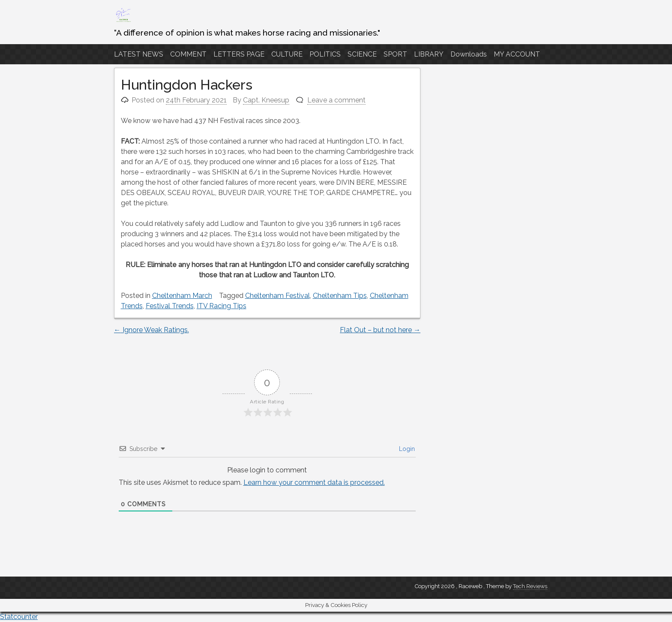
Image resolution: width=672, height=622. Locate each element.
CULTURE (287, 54)
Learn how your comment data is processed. (314, 482)
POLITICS (325, 54)
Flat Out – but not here (380, 330)
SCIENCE (362, 54)
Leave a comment (336, 100)
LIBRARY (429, 54)
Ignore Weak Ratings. (151, 330)
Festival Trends (170, 306)
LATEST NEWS (139, 54)
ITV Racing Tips (222, 306)
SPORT (395, 54)
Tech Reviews (530, 586)
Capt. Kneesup (266, 100)
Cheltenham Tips (340, 296)
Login (406, 449)
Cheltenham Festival (277, 296)
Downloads (469, 54)
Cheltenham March (182, 296)
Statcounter (19, 617)
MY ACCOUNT (517, 54)
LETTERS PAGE (239, 54)
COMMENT (188, 54)
